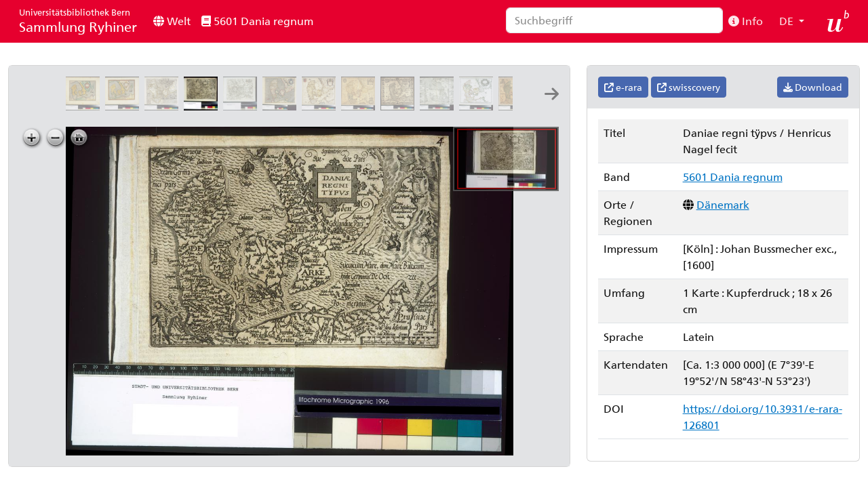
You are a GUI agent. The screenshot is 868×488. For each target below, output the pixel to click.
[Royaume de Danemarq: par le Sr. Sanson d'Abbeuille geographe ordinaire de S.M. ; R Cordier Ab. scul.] (479, 106)
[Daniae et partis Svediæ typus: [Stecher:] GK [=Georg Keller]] (243, 106)
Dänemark (723, 204)
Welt (172, 21)
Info (746, 21)
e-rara (623, 87)
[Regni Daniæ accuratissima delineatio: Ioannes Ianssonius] (361, 106)
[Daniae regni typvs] (85, 106)
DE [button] (788, 21)
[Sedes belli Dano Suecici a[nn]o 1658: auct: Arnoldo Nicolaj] (439, 106)
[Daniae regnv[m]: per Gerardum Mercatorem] (282, 106)
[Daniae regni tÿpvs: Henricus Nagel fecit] (203, 106)
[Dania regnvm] (321, 106)
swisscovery (689, 87)
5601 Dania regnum (257, 21)
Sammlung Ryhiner (78, 21)
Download (813, 87)
